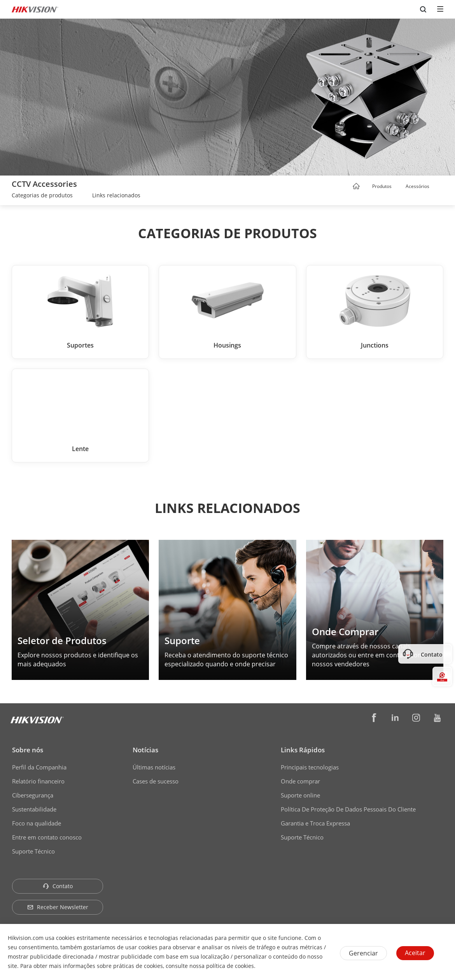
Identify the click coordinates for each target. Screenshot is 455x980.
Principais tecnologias (310, 767)
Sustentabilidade (34, 809)
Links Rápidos (303, 750)
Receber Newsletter (58, 907)
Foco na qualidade (37, 823)
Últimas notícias (154, 767)
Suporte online (300, 795)
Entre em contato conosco (47, 837)
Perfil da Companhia (39, 767)
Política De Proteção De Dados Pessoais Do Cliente (348, 809)
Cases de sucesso (156, 781)
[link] (42, 196)
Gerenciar (363, 953)
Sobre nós (28, 750)
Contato (58, 886)
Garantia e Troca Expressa (315, 823)
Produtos (382, 186)
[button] (399, 187)
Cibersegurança (33, 795)
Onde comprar (300, 781)
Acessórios (417, 186)
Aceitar (415, 953)
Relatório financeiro (38, 781)
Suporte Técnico (33, 851)
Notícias (145, 750)
